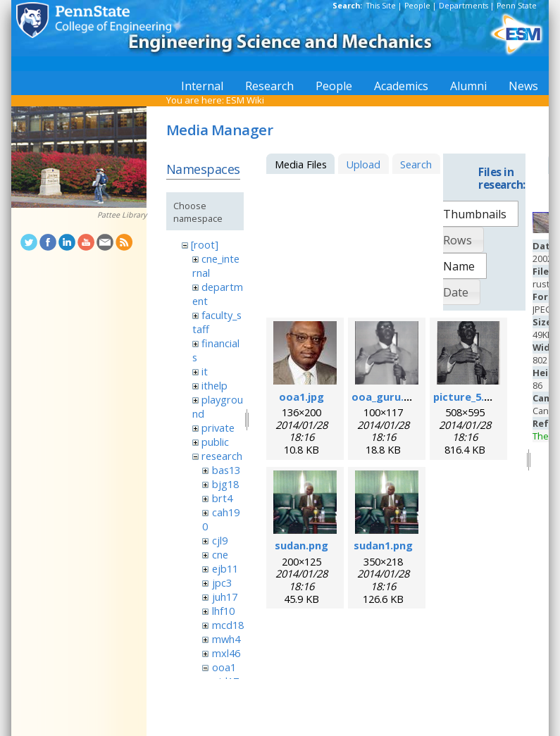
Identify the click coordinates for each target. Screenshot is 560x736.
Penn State (517, 6)
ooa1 (224, 667)
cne (220, 554)
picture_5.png (468, 397)
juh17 (225, 597)
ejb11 (225, 568)
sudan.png (301, 545)
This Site (381, 6)
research (222, 456)
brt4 (222, 498)
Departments (463, 6)
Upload (363, 164)
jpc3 (222, 582)
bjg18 (225, 484)
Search (416, 164)
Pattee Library (122, 215)
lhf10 (223, 611)
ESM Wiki (245, 100)
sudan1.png (383, 545)
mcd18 (228, 625)
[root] (205, 244)
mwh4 (226, 639)
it (205, 371)
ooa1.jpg (301, 397)
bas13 (226, 470)
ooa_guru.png (387, 397)
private (218, 428)
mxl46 (226, 653)
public (215, 442)
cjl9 (220, 540)
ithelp (214, 385)
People (417, 6)
